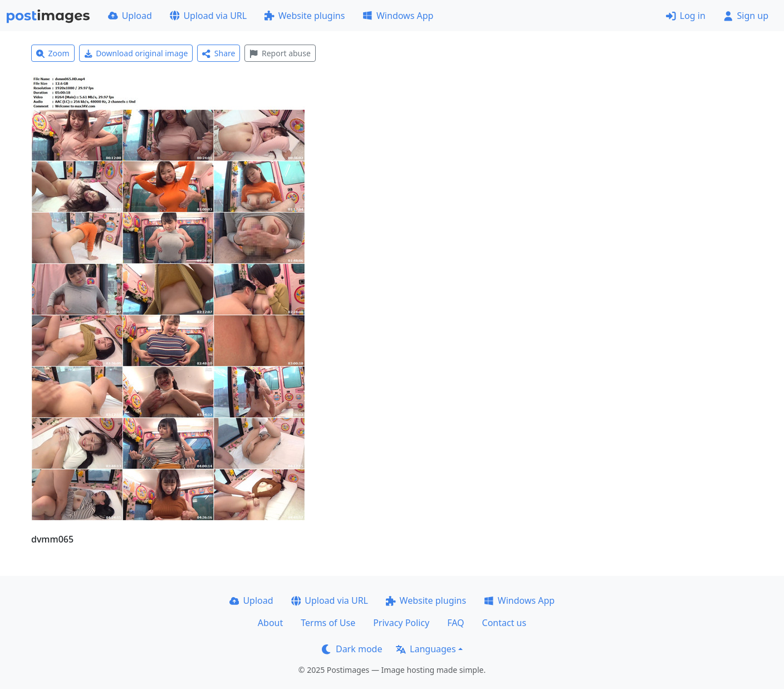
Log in (686, 16)
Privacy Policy (401, 623)
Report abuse (280, 53)
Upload (130, 16)
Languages (426, 649)
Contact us (504, 623)
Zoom (53, 53)
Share (219, 53)
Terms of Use (328, 623)
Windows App (398, 16)
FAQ (455, 623)
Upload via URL (208, 16)
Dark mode (352, 649)
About (270, 623)
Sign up (746, 16)
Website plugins (305, 16)
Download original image (136, 53)
